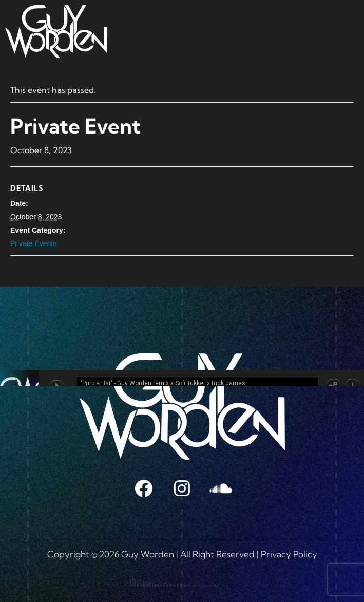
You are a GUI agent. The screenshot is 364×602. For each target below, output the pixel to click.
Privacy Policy (289, 554)
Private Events (33, 243)
